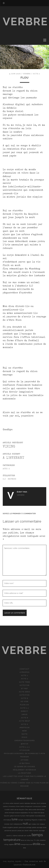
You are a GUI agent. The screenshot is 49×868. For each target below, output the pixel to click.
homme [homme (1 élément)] (17, 816)
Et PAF (24, 689)
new (24, 731)
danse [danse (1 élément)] (16, 810)
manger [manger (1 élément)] (21, 820)
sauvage (12, 479)
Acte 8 (24, 718)
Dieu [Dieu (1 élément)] (27, 810)
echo (24, 737)
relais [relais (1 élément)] (31, 831)
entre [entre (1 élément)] (7, 813)
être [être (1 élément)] (25, 848)
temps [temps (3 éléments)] (37, 835)
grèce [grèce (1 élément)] (12, 816)
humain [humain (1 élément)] (23, 816)
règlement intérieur (24, 770)
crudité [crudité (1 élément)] (7, 810)
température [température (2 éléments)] (12, 840)
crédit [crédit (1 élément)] (12, 810)
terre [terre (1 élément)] (22, 840)
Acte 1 (24, 675)
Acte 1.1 (24, 708)
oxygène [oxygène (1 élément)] (10, 827)
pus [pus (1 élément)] (23, 831)
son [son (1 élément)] (25, 836)
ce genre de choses (24, 767)
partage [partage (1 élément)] (29, 827)
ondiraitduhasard (25, 741)
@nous (24, 744)
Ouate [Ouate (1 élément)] (5, 827)
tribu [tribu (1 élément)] (28, 840)
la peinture (24, 773)
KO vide (24, 701)
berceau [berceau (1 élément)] (33, 803)
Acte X (24, 724)
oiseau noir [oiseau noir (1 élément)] (36, 824)
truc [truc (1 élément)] (32, 840)
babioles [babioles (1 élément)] (27, 803)
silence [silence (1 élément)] (15, 836)
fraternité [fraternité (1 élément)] (37, 813)
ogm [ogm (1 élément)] (30, 824)
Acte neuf (24, 721)
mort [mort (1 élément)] (11, 824)
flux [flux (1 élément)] (32, 813)
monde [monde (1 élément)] (7, 824)
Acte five (24, 695)
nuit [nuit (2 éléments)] (25, 824)
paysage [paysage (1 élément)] (40, 827)
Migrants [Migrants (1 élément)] (34, 820)
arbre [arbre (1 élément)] (11, 803)
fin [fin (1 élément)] (29, 813)
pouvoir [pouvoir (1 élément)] (14, 831)
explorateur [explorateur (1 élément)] (24, 813)
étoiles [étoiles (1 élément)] (43, 844)
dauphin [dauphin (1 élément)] (22, 810)
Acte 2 (36, 74)
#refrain (24, 728)
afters (24, 760)
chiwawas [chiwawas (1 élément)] (12, 806)
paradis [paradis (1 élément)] (16, 827)
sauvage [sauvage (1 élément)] (42, 831)
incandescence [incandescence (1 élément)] (40, 816)
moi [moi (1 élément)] (44, 820)
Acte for (24, 685)
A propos (24, 672)
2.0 (4, 479)
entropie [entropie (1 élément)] (12, 813)
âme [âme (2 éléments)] (17, 844)
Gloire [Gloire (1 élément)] (42, 813)
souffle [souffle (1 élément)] (29, 836)
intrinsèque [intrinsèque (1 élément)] (7, 820)
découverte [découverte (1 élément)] (33, 810)
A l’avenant (14, 458)
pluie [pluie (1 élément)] (45, 827)
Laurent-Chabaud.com (25, 865)
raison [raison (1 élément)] (27, 831)
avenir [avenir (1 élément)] (22, 803)
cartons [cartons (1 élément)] (5, 806)
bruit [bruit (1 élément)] (38, 803)
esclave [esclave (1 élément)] (18, 813)
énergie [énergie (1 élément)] (23, 844)
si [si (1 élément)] (12, 836)
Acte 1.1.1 (24, 747)
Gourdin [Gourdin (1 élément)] (7, 816)
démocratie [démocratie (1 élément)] (41, 810)
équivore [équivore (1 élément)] (29, 844)
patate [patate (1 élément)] (34, 827)
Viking (9, 447)
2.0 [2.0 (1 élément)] (4, 803)
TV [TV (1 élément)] (35, 840)
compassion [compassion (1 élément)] (28, 806)
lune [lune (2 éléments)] (15, 819)
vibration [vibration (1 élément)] (43, 840)
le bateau (24, 763)
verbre (25, 22)
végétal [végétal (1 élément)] (11, 844)
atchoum (24, 750)
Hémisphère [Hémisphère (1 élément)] (30, 816)
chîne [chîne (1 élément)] (18, 806)
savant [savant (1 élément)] (8, 836)
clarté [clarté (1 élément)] (22, 806)
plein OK (24, 705)
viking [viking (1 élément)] (6, 844)
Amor (24, 714)
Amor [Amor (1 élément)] (7, 803)
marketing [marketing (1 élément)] (27, 820)
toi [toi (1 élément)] (25, 840)
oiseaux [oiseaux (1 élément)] (42, 824)
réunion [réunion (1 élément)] (36, 831)
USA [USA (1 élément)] (38, 840)
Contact (24, 669)
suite (24, 734)
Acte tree (24, 682)
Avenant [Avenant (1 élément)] (17, 803)
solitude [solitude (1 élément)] (21, 836)
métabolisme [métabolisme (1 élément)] (18, 824)
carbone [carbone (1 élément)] (43, 803)
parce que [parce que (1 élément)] (22, 827)
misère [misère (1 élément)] (40, 820)
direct (24, 711)
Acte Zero (24, 692)
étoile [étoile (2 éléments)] (36, 844)
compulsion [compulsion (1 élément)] (37, 806)
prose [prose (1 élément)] (19, 831)
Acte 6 (24, 698)
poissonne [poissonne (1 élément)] (8, 831)
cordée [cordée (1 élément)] (44, 806)
